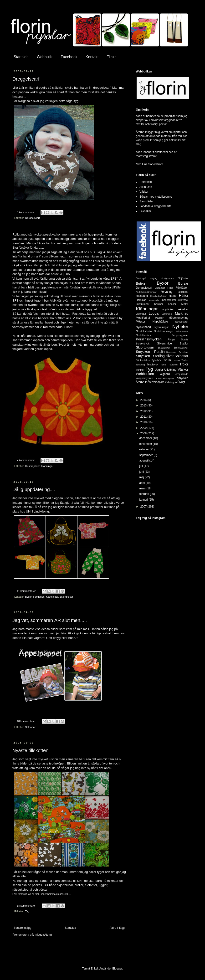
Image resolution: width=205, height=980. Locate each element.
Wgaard (165, 374)
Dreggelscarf (26, 79)
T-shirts (176, 360)
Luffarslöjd (167, 314)
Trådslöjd (173, 365)
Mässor (159, 318)
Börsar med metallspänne (156, 197)
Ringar (171, 339)
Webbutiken (145, 374)
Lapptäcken (168, 309)
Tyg (27, 911)
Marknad (182, 313)
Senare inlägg (22, 928)
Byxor (28, 597)
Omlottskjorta (182, 331)
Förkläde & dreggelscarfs (155, 206)
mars (143, 488)
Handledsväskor (158, 296)
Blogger (117, 969)
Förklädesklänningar (146, 292)
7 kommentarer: (26, 460)
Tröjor (184, 364)
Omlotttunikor (143, 335)
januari (144, 500)
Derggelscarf (33, 218)
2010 (144, 422)
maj (142, 477)
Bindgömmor (167, 278)
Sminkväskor (181, 348)
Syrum (167, 360)
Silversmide (164, 344)
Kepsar (172, 304)
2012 (144, 411)
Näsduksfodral (144, 331)
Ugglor (159, 370)
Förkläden (39, 597)
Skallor (184, 344)
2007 (144, 507)
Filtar (170, 288)
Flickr (111, 57)
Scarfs (185, 339)
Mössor (141, 322)
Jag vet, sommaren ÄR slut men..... (50, 620)
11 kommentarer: (27, 591)
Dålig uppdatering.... (34, 489)
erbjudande (182, 374)
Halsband (142, 296)
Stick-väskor (143, 360)
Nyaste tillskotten (30, 750)
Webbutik (45, 57)
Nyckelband (143, 327)
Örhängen (171, 382)
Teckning (140, 365)
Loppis (154, 313)
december (146, 438)
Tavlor (185, 360)
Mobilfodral (143, 318)
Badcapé (141, 278)
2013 (144, 405)
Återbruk (141, 382)
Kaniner (159, 304)
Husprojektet (33, 466)
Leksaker (145, 211)
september (146, 455)
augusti (144, 461)
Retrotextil (146, 182)
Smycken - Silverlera (177, 352)
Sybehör (156, 360)
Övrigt (181, 382)
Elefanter (160, 288)
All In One (146, 187)
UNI (28, 511)
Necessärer (182, 322)
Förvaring (167, 292)
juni (142, 472)
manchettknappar (165, 378)
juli (141, 466)
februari (144, 494)
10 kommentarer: (27, 721)
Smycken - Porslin (150, 352)
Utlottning (170, 370)
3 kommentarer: (26, 212)
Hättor (184, 296)
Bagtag (154, 278)
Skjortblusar (66, 597)
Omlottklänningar (164, 331)
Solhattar (30, 727)
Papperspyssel (180, 335)
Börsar (183, 283)
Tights (163, 365)
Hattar (173, 296)
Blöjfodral (183, 278)
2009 (144, 428)
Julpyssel (183, 300)
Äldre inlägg (117, 928)
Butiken (142, 283)
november (146, 444)
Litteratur (141, 314)
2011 (144, 417)
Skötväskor (164, 348)
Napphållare (160, 322)
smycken (183, 378)
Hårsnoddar (154, 300)
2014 (144, 400)
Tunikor (140, 370)
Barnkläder (146, 201)
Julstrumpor (143, 304)
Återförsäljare (156, 382)
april (142, 483)
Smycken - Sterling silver (155, 356)
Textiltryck (152, 364)
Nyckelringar (162, 327)
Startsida (21, 57)
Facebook (69, 57)
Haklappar (182, 292)
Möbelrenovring (178, 318)
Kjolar (185, 304)
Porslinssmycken (149, 339)
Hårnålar (141, 300)
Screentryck (143, 344)
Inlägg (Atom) (43, 935)
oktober (144, 449)
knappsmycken (144, 378)
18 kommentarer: (27, 906)
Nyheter (180, 326)
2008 (144, 433)
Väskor (144, 192)
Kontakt (92, 57)
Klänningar (47, 466)
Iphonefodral (169, 300)
